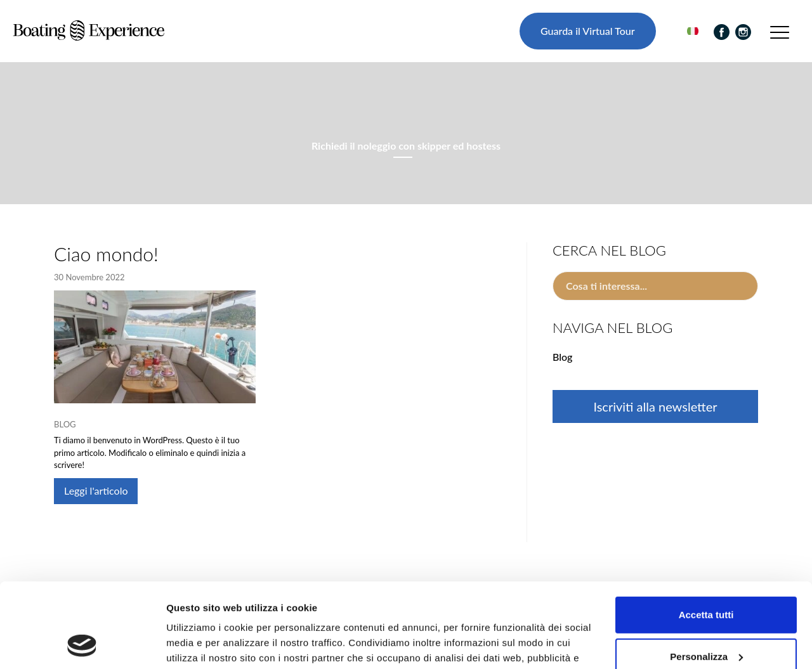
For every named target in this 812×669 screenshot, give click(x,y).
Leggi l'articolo (96, 490)
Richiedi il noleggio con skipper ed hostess (406, 146)
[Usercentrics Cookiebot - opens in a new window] (82, 644)
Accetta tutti (706, 536)
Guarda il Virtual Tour (587, 31)
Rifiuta (706, 619)
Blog (65, 424)
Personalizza (706, 577)
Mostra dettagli (200, 644)
